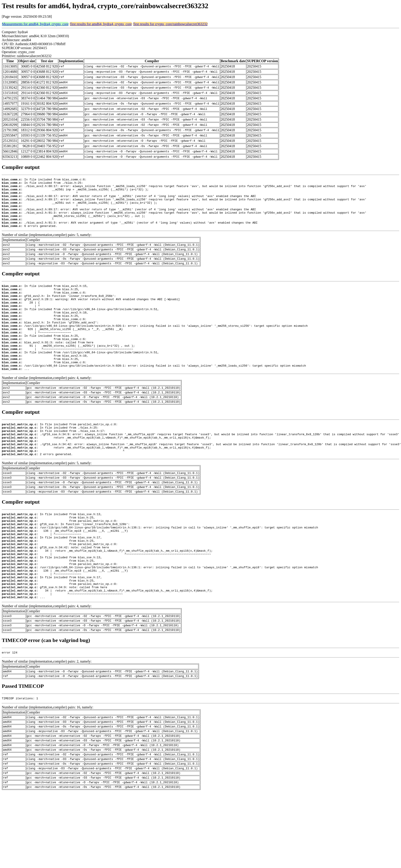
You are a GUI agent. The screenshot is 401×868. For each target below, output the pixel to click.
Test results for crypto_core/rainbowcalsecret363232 (170, 24)
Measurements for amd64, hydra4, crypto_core (35, 24)
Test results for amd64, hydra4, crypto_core (101, 24)
